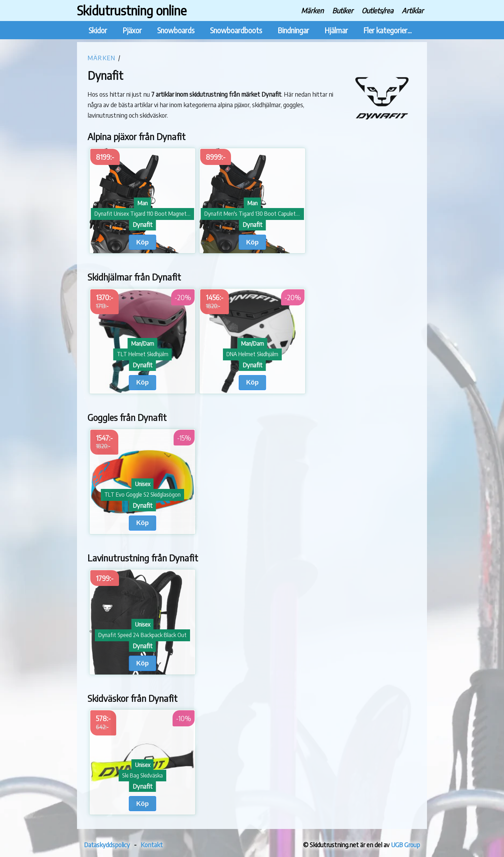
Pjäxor (132, 30)
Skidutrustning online (132, 10)
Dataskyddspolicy (107, 845)
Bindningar (293, 30)
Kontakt (152, 845)
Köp (142, 242)
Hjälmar (336, 30)
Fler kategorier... (387, 30)
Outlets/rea (377, 10)
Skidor (98, 30)
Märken (312, 10)
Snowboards (176, 30)
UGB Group (405, 845)
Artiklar (413, 10)
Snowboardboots (236, 30)
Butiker (343, 10)
